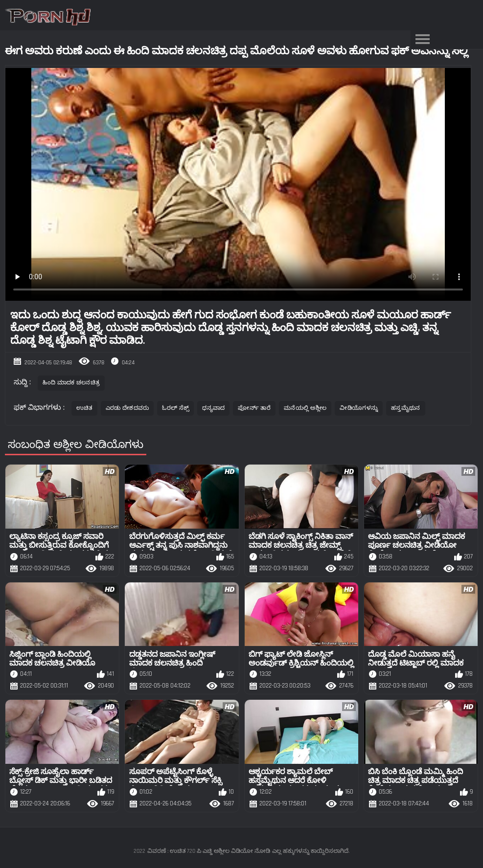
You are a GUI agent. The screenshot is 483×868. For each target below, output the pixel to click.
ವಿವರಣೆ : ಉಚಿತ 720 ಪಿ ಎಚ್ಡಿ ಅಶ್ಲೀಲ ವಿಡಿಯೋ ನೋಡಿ (209, 851)
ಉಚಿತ (84, 408)
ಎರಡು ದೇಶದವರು (127, 408)
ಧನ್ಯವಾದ (213, 408)
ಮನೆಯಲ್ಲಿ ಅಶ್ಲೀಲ (305, 408)
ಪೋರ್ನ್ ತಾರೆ (254, 408)
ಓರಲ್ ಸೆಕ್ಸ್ (175, 408)
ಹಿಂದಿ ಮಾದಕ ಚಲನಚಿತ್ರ (71, 383)
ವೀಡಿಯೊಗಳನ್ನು (359, 408)
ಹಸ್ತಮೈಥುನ (406, 408)
